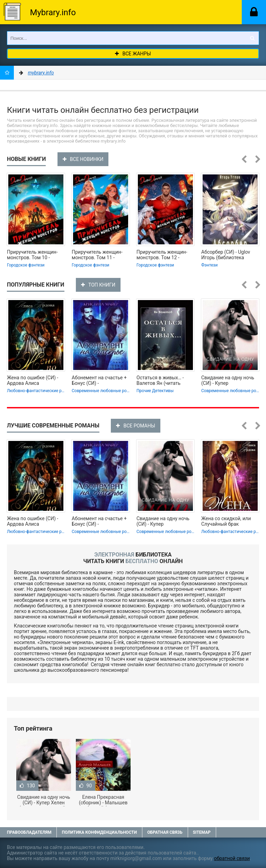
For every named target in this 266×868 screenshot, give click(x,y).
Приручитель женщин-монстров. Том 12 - (162, 255)
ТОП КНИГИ (98, 285)
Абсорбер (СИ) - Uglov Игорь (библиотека (226, 255)
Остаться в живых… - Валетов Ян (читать (160, 380)
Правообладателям (29, 832)
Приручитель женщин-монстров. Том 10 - (32, 255)
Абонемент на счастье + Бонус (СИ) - (99, 380)
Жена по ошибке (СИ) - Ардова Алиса (33, 380)
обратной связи (232, 858)
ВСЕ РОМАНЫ (135, 426)
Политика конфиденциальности (99, 832)
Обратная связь (165, 832)
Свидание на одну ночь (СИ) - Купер (228, 380)
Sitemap (202, 832)
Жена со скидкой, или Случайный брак (226, 521)
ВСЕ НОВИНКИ (83, 159)
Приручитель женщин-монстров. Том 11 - (97, 255)
